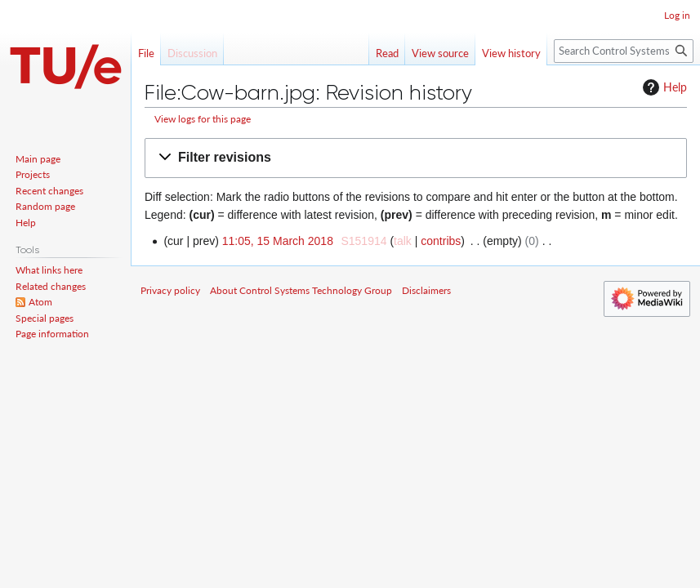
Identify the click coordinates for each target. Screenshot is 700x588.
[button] (416, 158)
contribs (441, 241)
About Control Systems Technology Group (301, 290)
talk (403, 241)
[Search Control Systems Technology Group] (624, 51)
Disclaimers (426, 290)
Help (663, 87)
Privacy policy (170, 290)
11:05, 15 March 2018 (278, 241)
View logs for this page (203, 119)
